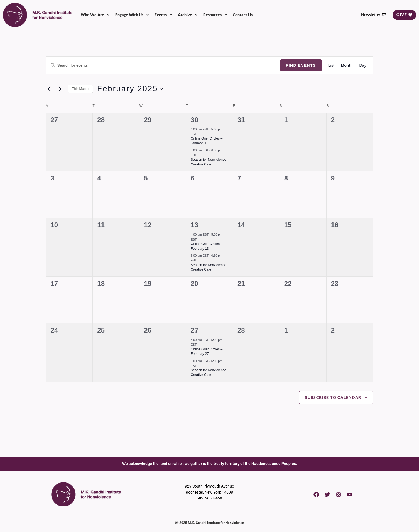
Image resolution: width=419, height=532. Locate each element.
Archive (188, 15)
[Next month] (60, 89)
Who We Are (95, 15)
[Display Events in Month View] (347, 65)
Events (163, 15)
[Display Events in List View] (331, 65)
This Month (80, 89)
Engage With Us (132, 15)
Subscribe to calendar (333, 397)
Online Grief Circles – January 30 (207, 141)
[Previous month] (49, 89)
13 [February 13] (195, 225)
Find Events (301, 65)
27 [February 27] (195, 330)
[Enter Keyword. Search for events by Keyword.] (163, 65)
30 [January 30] (195, 120)
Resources (215, 15)
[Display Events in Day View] (363, 65)
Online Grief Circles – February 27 (207, 352)
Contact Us (243, 15)
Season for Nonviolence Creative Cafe (208, 267)
